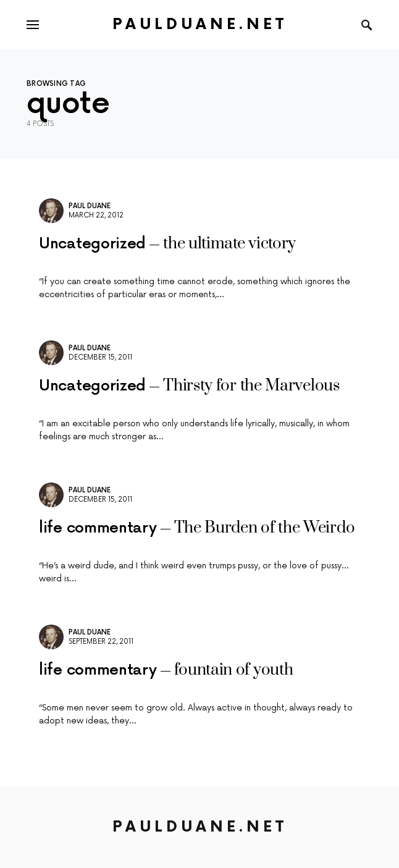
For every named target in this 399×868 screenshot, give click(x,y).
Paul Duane (90, 206)
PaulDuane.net (200, 24)
